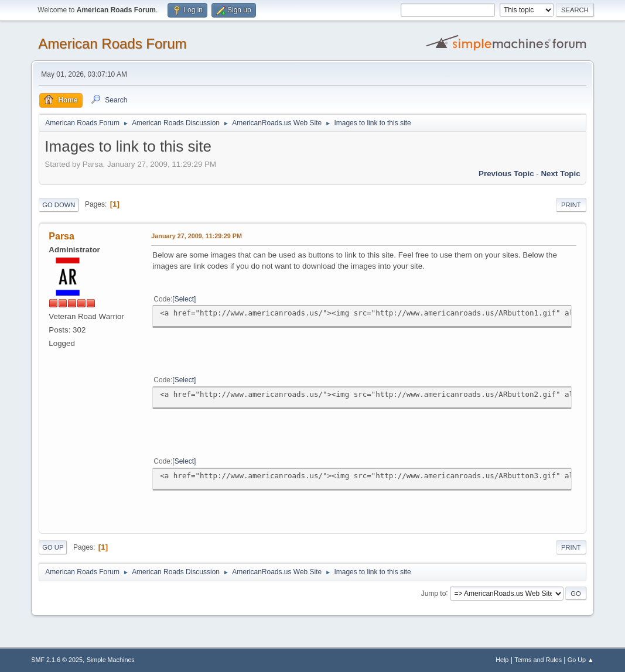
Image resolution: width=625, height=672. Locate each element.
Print (571, 205)
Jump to (434, 593)
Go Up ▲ (581, 660)
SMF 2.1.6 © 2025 (57, 660)
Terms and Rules (538, 660)
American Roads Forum (112, 44)
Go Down (59, 205)
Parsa (62, 236)
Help (502, 660)
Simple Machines (111, 660)
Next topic (560, 174)
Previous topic (506, 174)
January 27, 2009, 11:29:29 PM (197, 236)
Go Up (53, 547)
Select (184, 299)
